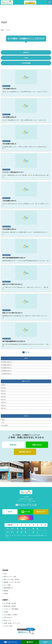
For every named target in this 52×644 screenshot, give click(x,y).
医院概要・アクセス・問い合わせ (12, 582)
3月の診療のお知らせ (6, 368)
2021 (2, 400)
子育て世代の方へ (8, 618)
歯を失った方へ (8, 620)
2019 (2, 405)
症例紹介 (6, 594)
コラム (2, 422)
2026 (2, 385)
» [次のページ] (29, 352)
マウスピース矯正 (8, 626)
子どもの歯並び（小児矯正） (11, 615)
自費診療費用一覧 (8, 588)
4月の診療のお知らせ (6, 365)
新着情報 (6, 591)
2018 (2, 408)
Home (2, 30)
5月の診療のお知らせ (6, 362)
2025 (2, 388)
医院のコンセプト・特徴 (10, 577)
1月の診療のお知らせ (6, 374)
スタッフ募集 (7, 585)
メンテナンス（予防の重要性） (11, 609)
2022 (2, 397)
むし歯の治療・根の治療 (10, 603)
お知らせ (3, 420)
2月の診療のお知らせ (6, 371)
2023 (2, 394)
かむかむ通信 (4, 425)
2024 (2, 391)
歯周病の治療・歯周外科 (10, 606)
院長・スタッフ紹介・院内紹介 (11, 579)
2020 (2, 402)
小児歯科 (6, 612)
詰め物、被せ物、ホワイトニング (12, 623)
